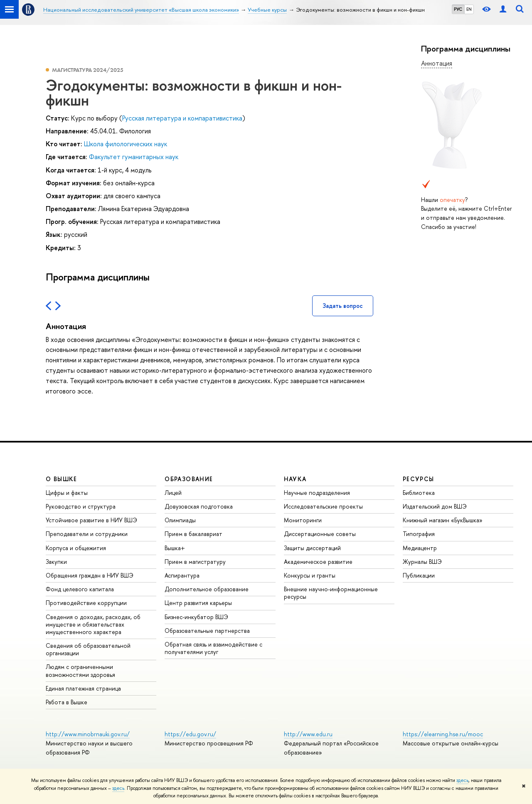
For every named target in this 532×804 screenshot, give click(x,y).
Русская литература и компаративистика (182, 118)
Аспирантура (182, 575)
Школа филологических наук (126, 144)
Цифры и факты (67, 493)
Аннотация (437, 63)
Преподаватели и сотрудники (87, 534)
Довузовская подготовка (199, 506)
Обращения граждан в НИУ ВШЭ (90, 575)
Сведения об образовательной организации (88, 649)
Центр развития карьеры (198, 603)
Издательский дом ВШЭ (435, 506)
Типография (419, 534)
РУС (458, 9)
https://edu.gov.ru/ (190, 734)
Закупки (56, 562)
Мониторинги (303, 520)
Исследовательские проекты (323, 506)
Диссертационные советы (320, 534)
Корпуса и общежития (76, 548)
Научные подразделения (317, 493)
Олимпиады (180, 520)
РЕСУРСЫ (419, 479)
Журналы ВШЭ (422, 562)
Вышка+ (175, 548)
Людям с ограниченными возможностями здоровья (80, 670)
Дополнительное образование (207, 589)
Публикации (419, 575)
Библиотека (419, 493)
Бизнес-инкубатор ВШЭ (196, 617)
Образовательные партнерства (207, 631)
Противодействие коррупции (86, 603)
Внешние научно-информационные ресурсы (331, 593)
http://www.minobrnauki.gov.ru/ (88, 734)
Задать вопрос (343, 306)
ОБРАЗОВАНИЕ (189, 479)
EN (469, 9)
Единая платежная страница (83, 688)
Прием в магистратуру (195, 562)
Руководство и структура (81, 506)
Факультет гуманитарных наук (134, 157)
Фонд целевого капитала (80, 589)
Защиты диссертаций (312, 548)
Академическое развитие (318, 562)
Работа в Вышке (66, 702)
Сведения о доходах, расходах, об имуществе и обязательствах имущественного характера (93, 624)
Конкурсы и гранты (310, 575)
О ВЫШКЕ (62, 479)
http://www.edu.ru (308, 734)
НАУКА (295, 479)
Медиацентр (420, 548)
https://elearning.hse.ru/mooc (443, 734)
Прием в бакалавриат (193, 534)
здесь (462, 780)
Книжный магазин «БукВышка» (443, 520)
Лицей (173, 493)
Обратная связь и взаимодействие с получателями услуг (213, 648)
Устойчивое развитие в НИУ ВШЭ (91, 520)
